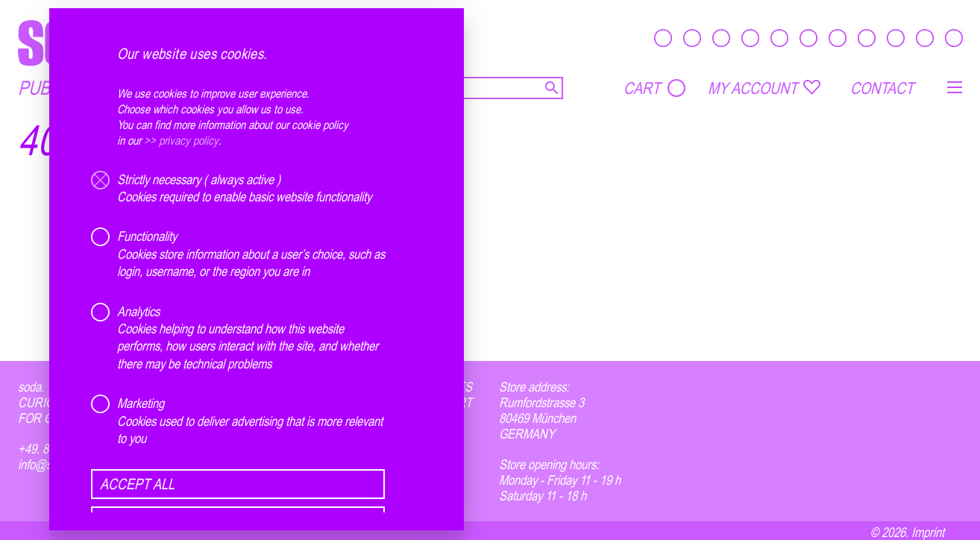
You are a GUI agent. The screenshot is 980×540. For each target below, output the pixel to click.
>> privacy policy (181, 140)
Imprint (928, 532)
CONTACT (882, 88)
